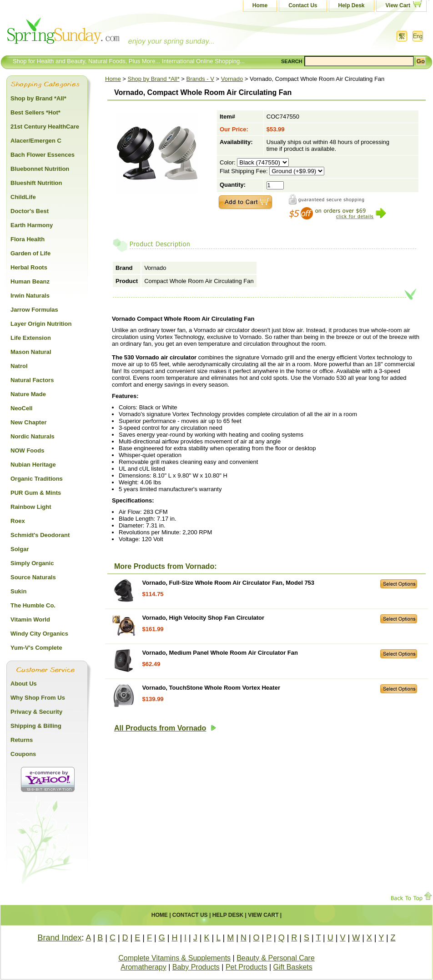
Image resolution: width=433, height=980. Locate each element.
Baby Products (196, 967)
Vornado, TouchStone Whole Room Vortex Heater (211, 688)
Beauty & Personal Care (276, 958)
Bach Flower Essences (43, 155)
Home (260, 5)
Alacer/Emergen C (36, 141)
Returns (22, 740)
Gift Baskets (293, 967)
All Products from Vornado (165, 728)
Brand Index (59, 938)
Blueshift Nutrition (36, 183)
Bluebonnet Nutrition (40, 169)
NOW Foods (27, 450)
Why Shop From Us (38, 698)
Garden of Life (30, 253)
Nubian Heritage (33, 465)
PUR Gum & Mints (36, 493)
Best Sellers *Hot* (35, 112)
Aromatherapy (143, 967)
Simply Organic (32, 563)
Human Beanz (30, 281)
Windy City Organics (39, 634)
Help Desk (352, 5)
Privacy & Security (36, 712)
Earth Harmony (32, 225)
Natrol (19, 366)
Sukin (18, 591)
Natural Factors (32, 380)
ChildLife (23, 197)
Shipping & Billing (36, 726)
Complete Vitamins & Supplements (174, 958)
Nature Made (28, 394)
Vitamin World (30, 619)
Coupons (23, 754)
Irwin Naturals (30, 296)
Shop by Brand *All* (154, 79)
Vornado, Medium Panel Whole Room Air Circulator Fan (220, 653)
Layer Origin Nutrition (41, 324)
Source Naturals (33, 577)
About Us (24, 684)
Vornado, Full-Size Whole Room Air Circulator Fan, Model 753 (228, 583)
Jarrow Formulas (34, 310)
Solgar (20, 549)
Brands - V (200, 79)
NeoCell (21, 408)
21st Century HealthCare (45, 127)
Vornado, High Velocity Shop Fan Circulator (203, 618)
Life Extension (31, 338)
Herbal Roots (29, 267)
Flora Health (28, 239)
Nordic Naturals (33, 436)
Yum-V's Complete (36, 648)
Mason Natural (31, 352)
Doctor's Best (30, 211)
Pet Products (247, 967)
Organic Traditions (37, 479)
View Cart (398, 5)
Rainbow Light (31, 507)
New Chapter (28, 422)
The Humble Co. (33, 605)
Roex (18, 521)
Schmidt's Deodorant (40, 535)
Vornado (232, 79)
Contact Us (303, 5)
